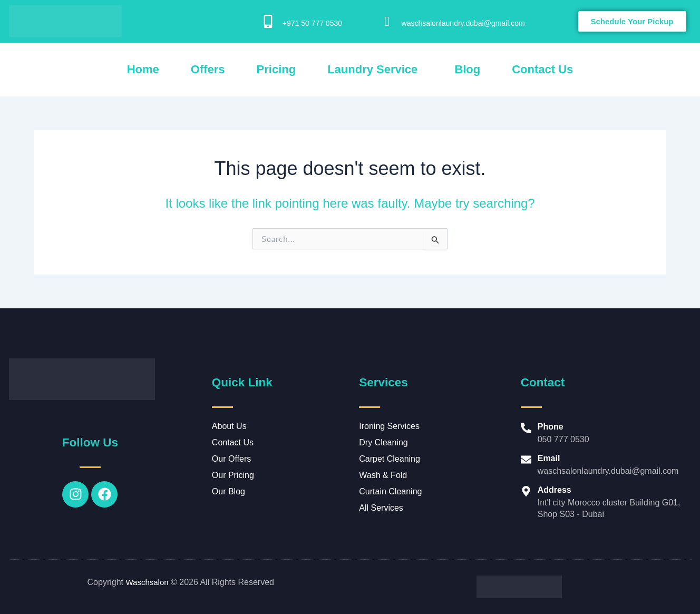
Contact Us (542, 69)
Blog (467, 69)
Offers (208, 69)
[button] (375, 70)
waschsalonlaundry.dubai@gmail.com (463, 23)
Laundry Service (372, 69)
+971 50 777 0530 (312, 23)
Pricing (276, 69)
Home (143, 69)
